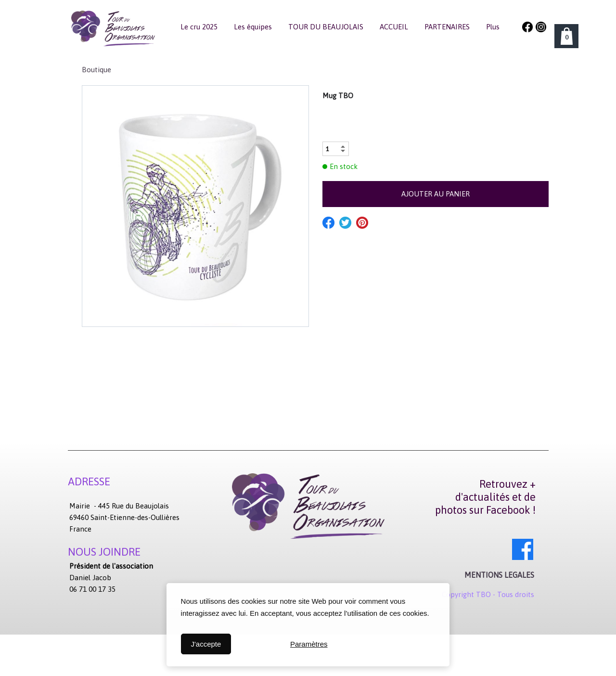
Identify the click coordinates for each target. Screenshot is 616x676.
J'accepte (206, 644)
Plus (493, 27)
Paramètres (309, 644)
